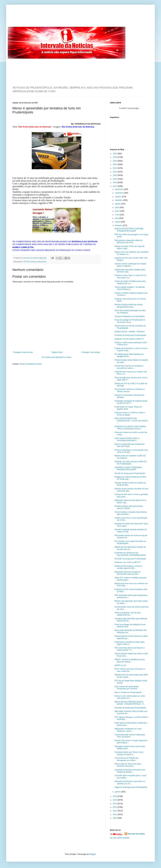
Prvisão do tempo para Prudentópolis (130, 473)
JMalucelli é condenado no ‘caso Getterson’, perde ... (128, 730)
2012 (115, 811)
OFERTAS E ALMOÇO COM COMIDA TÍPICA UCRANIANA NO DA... (130, 428)
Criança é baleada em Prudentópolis (130, 316)
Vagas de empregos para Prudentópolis (131, 787)
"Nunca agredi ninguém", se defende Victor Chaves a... (130, 288)
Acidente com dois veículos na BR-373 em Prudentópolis (131, 463)
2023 (115, 164)
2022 (115, 168)
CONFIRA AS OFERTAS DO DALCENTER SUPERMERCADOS (130, 554)
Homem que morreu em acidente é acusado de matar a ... (129, 367)
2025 (115, 157)
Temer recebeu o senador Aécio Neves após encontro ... (131, 513)
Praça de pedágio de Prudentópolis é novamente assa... (130, 321)
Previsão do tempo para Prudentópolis (130, 335)
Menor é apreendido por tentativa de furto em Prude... (129, 445)
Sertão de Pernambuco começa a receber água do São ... (128, 567)
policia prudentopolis (39, 262)
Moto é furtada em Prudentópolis (128, 692)
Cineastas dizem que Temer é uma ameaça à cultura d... (129, 753)
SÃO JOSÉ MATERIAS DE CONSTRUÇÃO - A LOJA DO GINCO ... (131, 421)
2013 (115, 807)
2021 (115, 172)
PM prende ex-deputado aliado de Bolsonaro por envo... (129, 241)
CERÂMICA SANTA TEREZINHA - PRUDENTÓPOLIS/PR (129, 469)
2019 (115, 179)
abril (117, 218)
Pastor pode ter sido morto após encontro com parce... (128, 765)
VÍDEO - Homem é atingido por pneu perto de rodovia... (130, 661)
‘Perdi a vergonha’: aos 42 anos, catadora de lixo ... (128, 614)
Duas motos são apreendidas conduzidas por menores (127, 688)
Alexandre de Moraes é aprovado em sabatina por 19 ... (130, 782)
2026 (115, 154)
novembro (119, 193)
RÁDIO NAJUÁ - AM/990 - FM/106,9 (129, 332)
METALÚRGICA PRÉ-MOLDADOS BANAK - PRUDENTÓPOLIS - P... (130, 703)
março (118, 222)
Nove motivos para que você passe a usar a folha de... (130, 670)
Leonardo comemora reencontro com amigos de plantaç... (130, 771)
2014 (115, 804)
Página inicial (57, 352)
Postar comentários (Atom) (31, 364)
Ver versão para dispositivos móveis (56, 357)
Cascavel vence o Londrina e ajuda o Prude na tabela (130, 414)
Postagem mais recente (23, 352)
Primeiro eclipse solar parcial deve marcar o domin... (129, 507)
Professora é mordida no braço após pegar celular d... (130, 643)
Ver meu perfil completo (120, 838)
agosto (118, 204)
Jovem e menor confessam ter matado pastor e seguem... (130, 265)
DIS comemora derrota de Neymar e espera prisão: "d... (129, 649)
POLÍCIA (27, 262)
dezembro (119, 189)
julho (117, 207)
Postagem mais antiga (91, 352)
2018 (115, 183)
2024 (115, 161)
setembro (119, 200)
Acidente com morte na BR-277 (127, 562)
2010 (115, 818)
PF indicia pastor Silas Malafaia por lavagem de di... (129, 355)
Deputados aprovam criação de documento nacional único (127, 573)
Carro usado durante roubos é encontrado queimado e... (127, 439)
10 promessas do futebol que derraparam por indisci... (127, 759)
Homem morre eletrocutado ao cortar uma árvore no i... (130, 697)
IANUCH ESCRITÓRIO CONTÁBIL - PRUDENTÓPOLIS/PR (130, 230)
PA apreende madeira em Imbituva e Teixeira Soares (130, 390)
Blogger (93, 854)
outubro (118, 197)
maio (117, 215)
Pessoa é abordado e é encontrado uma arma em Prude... (131, 451)
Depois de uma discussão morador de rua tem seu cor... (130, 548)
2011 (115, 814)
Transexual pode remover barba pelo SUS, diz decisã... (130, 736)
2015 (115, 800)
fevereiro (119, 226)
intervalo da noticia (30, 258)
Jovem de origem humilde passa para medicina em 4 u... (130, 282)
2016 (115, 796)
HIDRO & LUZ (120, 665)
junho (118, 211)
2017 (115, 186)
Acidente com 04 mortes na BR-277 (129, 339)
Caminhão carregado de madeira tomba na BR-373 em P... (131, 402)
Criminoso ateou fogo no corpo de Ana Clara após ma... (130, 276)
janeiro (118, 792)
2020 (115, 175)
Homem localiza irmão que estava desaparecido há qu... (129, 306)
